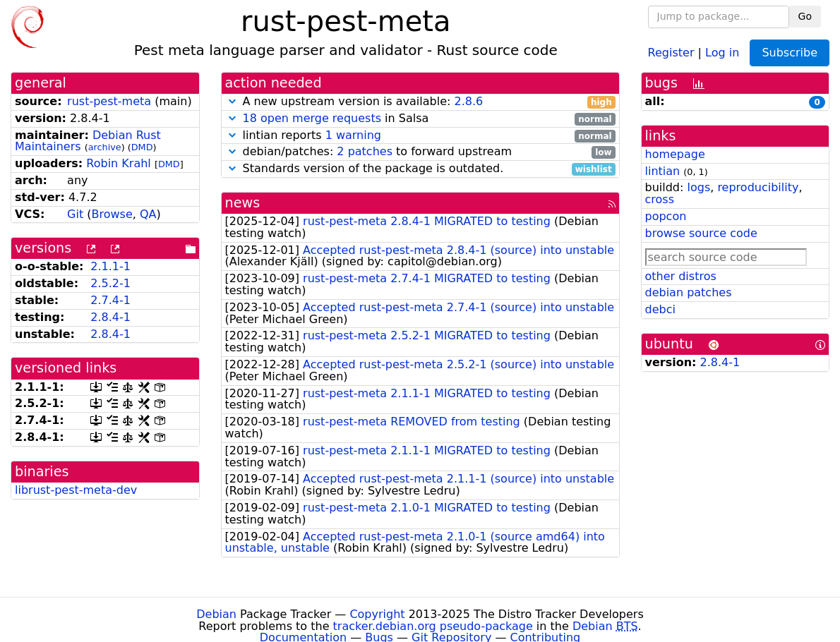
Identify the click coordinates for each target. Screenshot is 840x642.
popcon (666, 216)
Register (671, 52)
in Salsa (420, 119)
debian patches (689, 292)
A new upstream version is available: (420, 102)
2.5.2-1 (110, 283)
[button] (232, 101)
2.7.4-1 (110, 300)
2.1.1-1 (110, 266)
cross (660, 199)
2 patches (365, 151)
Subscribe (790, 53)
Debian (216, 614)
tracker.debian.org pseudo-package (433, 626)
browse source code (701, 233)
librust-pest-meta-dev (76, 490)
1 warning (353, 135)
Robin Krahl (118, 163)
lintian (663, 171)
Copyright (377, 614)
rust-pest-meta (109, 101)
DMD (142, 147)
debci (660, 309)
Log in (722, 52)
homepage (675, 154)
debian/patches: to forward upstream (420, 152)
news (243, 203)
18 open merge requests (312, 118)
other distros (681, 276)
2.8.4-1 (110, 317)
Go (805, 16)
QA (148, 214)
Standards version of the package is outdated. (420, 169)
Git (75, 214)
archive (105, 147)
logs (698, 187)
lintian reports (420, 136)
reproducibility (758, 187)
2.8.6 (468, 101)
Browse (112, 214)
